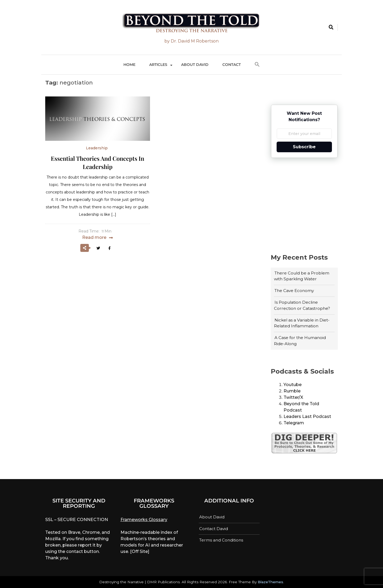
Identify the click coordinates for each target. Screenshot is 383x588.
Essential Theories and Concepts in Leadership (97, 162)
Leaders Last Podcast (307, 416)
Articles (158, 65)
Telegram (294, 423)
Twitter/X (293, 397)
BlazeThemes (270, 582)
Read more (94, 237)
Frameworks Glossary (144, 520)
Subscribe (304, 147)
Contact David (214, 529)
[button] (257, 65)
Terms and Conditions (221, 540)
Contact (232, 65)
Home (129, 65)
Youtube (293, 385)
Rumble (292, 391)
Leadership (97, 148)
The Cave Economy (294, 291)
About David (195, 65)
